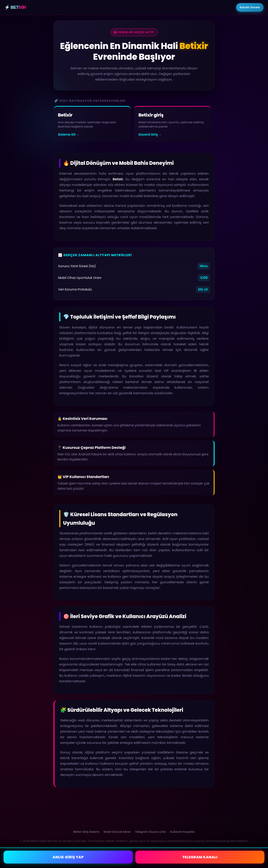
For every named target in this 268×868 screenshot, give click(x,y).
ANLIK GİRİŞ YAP (68, 857)
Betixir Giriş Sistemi (86, 832)
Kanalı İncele (250, 7)
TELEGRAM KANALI (200, 857)
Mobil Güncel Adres (117, 832)
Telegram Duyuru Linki (150, 832)
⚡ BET (15, 7)
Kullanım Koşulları (182, 832)
